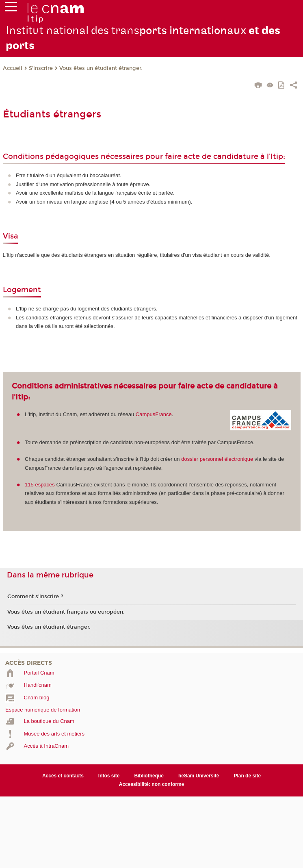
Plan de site (247, 776)
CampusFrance (154, 414)
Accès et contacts (63, 776)
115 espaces (40, 485)
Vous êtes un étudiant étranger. (101, 68)
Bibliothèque (149, 776)
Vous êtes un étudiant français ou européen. (66, 612)
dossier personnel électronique (217, 459)
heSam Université (199, 776)
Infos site (109, 776)
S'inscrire (41, 68)
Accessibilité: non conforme (152, 784)
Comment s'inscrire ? (35, 597)
